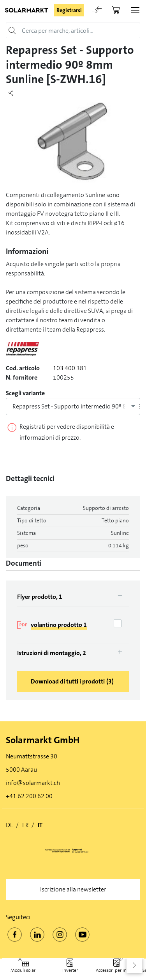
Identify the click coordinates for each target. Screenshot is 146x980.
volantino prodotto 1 (59, 625)
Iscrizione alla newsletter (73, 889)
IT (40, 825)
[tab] (73, 597)
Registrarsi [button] (69, 10)
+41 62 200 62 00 (29, 796)
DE (10, 825)
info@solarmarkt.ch (33, 783)
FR (26, 825)
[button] (134, 965)
